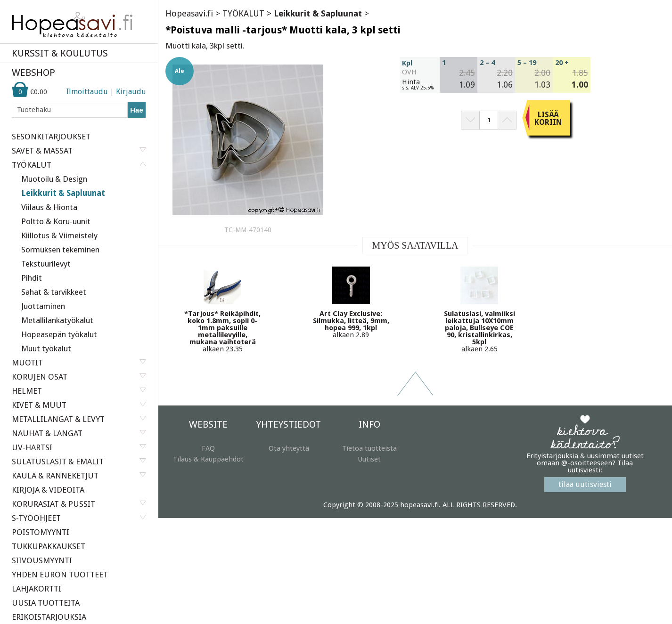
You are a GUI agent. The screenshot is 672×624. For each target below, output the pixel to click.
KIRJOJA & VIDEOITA (48, 490)
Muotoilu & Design (54, 179)
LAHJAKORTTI (37, 589)
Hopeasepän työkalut (59, 334)
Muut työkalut (46, 348)
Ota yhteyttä (289, 448)
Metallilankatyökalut (57, 320)
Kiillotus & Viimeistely (59, 235)
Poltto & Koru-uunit (56, 221)
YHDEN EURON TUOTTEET (60, 575)
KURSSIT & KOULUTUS (60, 53)
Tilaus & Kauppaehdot (208, 459)
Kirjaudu (131, 92)
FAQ (208, 448)
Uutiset (369, 459)
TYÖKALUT (243, 13)
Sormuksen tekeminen (60, 250)
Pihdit (32, 278)
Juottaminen (43, 306)
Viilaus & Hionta (49, 207)
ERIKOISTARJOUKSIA (49, 617)
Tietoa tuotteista (369, 448)
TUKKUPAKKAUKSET (49, 546)
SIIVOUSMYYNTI (42, 560)
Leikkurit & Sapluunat (63, 193)
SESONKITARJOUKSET (51, 137)
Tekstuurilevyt (46, 264)
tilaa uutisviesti (585, 484)
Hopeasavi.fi (189, 13)
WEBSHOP (33, 73)
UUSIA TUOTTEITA (46, 603)
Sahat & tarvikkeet (54, 292)
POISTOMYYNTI (41, 532)
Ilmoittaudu (87, 92)
